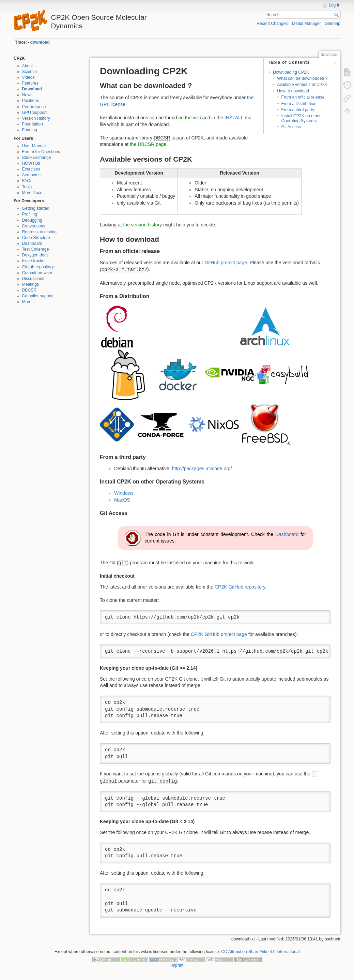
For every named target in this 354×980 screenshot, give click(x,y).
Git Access (291, 127)
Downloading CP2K (291, 72)
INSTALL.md (238, 118)
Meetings (31, 284)
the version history (143, 225)
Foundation (33, 124)
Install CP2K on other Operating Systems (301, 118)
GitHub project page (226, 263)
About (28, 66)
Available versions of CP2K (302, 85)
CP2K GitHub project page (219, 634)
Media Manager (306, 24)
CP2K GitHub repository (240, 587)
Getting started (36, 208)
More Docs (32, 193)
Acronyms (31, 175)
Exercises (31, 169)
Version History (36, 118)
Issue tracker (34, 261)
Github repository (38, 267)
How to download (293, 91)
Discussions (33, 279)
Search (337, 15)
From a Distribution (299, 104)
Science (30, 72)
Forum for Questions (41, 152)
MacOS (122, 500)
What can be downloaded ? (302, 78)
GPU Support (35, 113)
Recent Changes (272, 24)
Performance (34, 107)
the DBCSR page (148, 144)
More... (29, 302)
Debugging (32, 220)
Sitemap (333, 24)
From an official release (303, 97)
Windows (124, 493)
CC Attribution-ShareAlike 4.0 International (260, 952)
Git (112, 563)
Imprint (177, 965)
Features (30, 83)
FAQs (27, 181)
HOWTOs (31, 163)
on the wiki (189, 118)
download (40, 42)
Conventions (34, 226)
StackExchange (37, 158)
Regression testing (39, 232)
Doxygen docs (35, 255)
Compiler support (38, 296)
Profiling (30, 214)
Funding (30, 130)
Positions (31, 101)
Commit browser (37, 273)
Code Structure (36, 238)
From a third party (298, 110)
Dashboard (32, 243)
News (27, 95)
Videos (28, 77)
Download (32, 89)
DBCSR (29, 290)
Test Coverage (36, 249)
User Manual (34, 146)
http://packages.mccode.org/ (202, 469)
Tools (27, 187)
